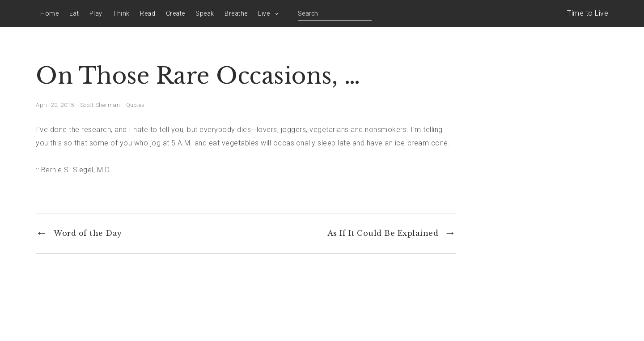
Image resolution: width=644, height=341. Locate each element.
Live (264, 13)
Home (49, 13)
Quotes (136, 105)
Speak (205, 13)
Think (121, 13)
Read (148, 13)
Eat (74, 13)
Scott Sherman (100, 105)
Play (96, 13)
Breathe (236, 13)
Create (176, 13)
